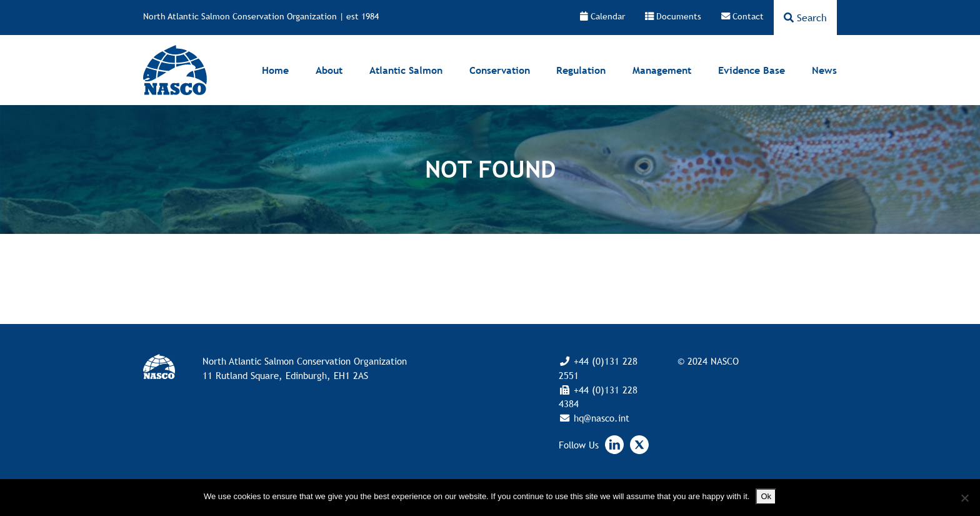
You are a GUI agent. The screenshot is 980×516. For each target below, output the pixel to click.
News (824, 70)
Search (805, 18)
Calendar (602, 16)
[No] (964, 498)
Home (275, 70)
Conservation (500, 70)
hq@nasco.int (600, 418)
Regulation (581, 70)
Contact (742, 16)
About (329, 70)
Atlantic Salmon (406, 70)
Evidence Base (752, 70)
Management (662, 70)
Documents (673, 16)
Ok (766, 496)
